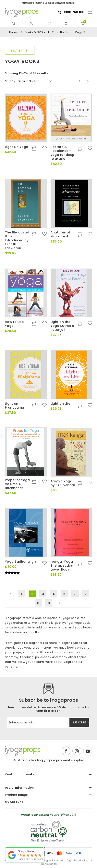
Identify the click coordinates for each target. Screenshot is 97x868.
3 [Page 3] (43, 594)
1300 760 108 (71, 12)
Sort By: (10, 81)
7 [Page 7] (86, 594)
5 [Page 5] (64, 594)
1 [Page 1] (22, 594)
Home (14, 32)
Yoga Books (60, 32)
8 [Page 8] (38, 603)
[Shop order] (35, 81)
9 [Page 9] (49, 603)
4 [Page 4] (54, 594)
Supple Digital (48, 864)
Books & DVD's (35, 32)
